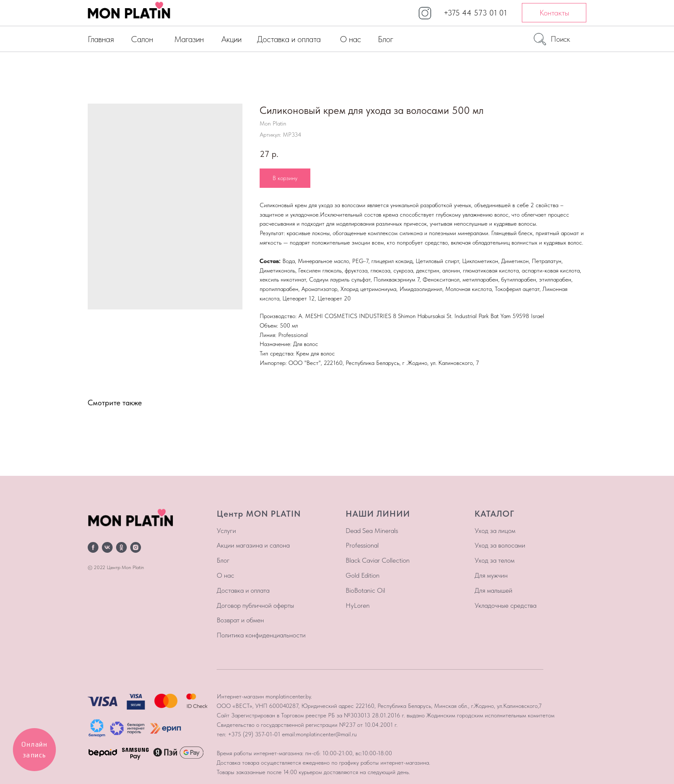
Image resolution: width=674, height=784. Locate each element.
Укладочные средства (505, 605)
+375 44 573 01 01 (475, 13)
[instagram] (136, 547)
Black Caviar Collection (378, 560)
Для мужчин (491, 575)
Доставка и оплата (289, 39)
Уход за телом (495, 560)
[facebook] (93, 547)
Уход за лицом (495, 531)
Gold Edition (363, 575)
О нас (351, 39)
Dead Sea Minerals (372, 531)
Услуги (226, 531)
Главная (101, 39)
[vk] (107, 547)
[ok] (121, 547)
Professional (362, 545)
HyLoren (358, 605)
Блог (386, 39)
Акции (231, 39)
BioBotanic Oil (365, 590)
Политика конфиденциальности (261, 635)
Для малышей (493, 590)
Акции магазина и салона (253, 545)
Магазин (189, 39)
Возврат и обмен (240, 620)
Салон (142, 39)
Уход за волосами (500, 545)
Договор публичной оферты (255, 605)
